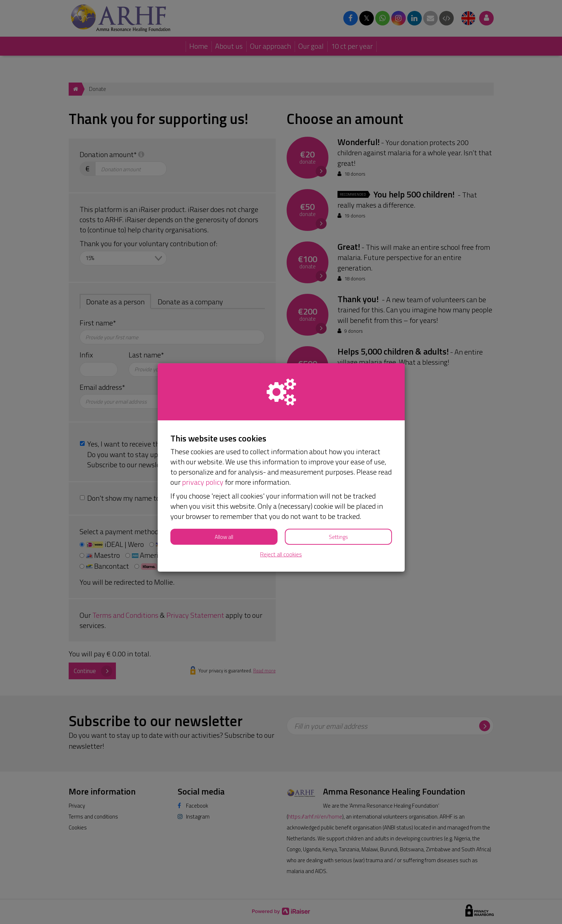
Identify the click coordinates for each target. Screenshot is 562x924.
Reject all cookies (281, 554)
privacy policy (203, 482)
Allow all (224, 537)
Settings (338, 537)
